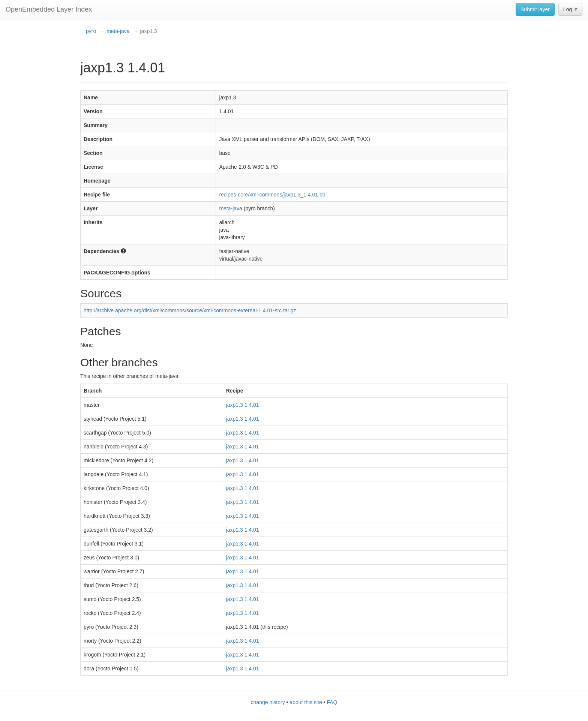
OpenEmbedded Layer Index (49, 9)
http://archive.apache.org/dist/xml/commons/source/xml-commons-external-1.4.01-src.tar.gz (190, 310)
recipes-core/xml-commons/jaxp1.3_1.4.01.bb (272, 195)
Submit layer (535, 9)
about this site (306, 702)
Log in (570, 9)
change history (268, 702)
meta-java (118, 31)
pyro (91, 31)
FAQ (332, 702)
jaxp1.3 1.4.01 (243, 405)
